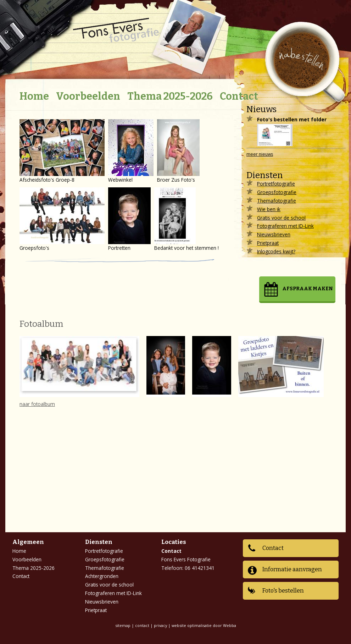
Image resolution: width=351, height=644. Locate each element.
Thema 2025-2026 (170, 96)
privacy (160, 625)
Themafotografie (277, 201)
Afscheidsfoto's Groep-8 (62, 151)
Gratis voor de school (281, 218)
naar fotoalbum (37, 404)
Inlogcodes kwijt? (276, 251)
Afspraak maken (308, 289)
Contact (239, 96)
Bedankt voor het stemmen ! (186, 219)
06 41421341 (200, 568)
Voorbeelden (88, 96)
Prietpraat (268, 243)
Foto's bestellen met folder (292, 119)
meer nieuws (260, 154)
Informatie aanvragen (292, 569)
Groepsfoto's (62, 219)
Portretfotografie (276, 184)
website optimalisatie (192, 625)
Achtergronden (102, 576)
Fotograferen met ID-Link (285, 226)
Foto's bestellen (283, 591)
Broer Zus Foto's (178, 151)
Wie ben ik (269, 209)
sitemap (123, 625)
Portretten (129, 219)
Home (34, 96)
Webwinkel (131, 151)
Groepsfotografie (277, 192)
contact (142, 625)
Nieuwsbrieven (274, 234)
